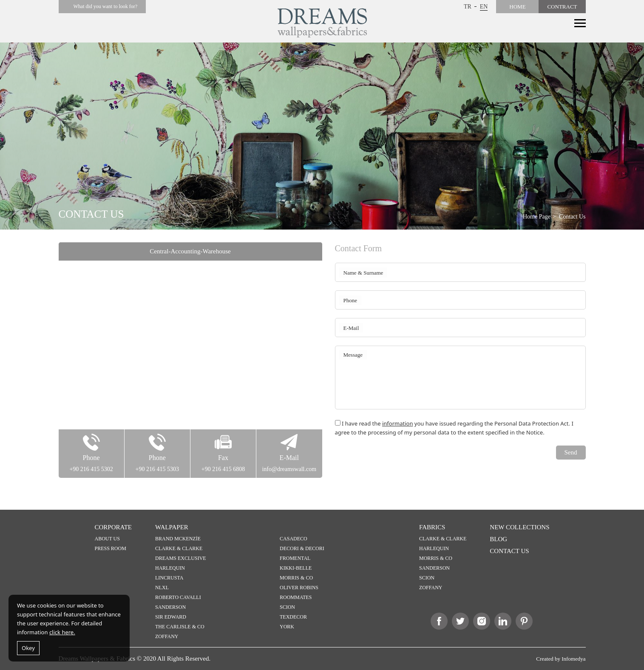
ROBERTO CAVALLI (178, 597)
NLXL (162, 588)
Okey (28, 648)
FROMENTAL (295, 558)
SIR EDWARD (171, 617)
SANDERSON (170, 607)
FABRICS (432, 527)
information (398, 423)
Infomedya (573, 659)
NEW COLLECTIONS (519, 527)
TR (468, 7)
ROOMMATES (296, 597)
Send (571, 452)
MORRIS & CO (296, 578)
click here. (62, 632)
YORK (287, 627)
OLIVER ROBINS (299, 588)
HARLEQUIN (170, 568)
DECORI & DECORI (302, 548)
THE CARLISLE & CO (180, 627)
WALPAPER (172, 527)
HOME (517, 7)
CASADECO (294, 539)
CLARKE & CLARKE (179, 548)
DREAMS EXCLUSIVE (181, 558)
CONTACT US (509, 551)
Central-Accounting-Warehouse (190, 251)
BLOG (498, 539)
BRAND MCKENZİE (178, 539)
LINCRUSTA (169, 578)
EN (484, 7)
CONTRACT (562, 7)
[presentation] (400, 462)
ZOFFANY (167, 636)
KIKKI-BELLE (296, 568)
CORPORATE (113, 527)
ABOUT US (107, 539)
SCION (287, 607)
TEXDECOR (293, 617)
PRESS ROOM (111, 548)
